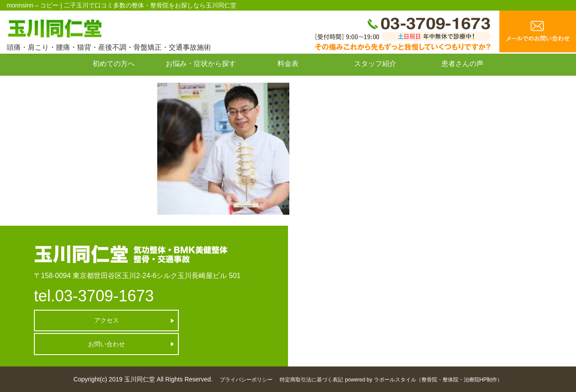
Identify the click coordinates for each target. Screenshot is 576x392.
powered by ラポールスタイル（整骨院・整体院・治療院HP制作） (424, 380)
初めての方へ (114, 64)
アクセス (83, 320)
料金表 (288, 64)
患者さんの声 (462, 64)
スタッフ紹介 (375, 64)
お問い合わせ (114, 83)
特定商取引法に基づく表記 (311, 380)
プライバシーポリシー (246, 380)
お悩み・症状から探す (201, 64)
